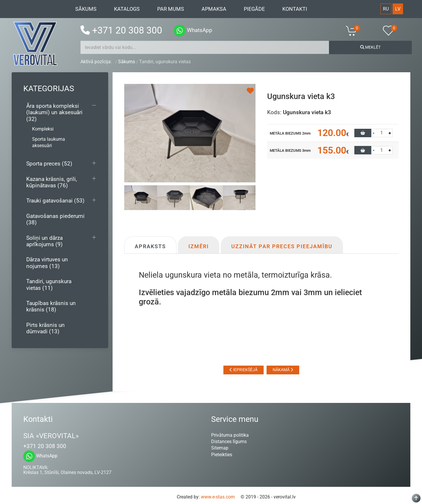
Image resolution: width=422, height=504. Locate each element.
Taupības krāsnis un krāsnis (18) (51, 306)
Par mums (171, 9)
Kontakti (295, 9)
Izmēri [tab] (199, 246)
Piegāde (254, 9)
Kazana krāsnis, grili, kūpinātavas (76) (52, 182)
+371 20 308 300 (121, 30)
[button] (355, 31)
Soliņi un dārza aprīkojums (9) (44, 241)
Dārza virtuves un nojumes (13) (47, 263)
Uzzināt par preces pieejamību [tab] (282, 246)
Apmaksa (214, 9)
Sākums (86, 9)
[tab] (141, 197)
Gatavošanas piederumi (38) (55, 219)
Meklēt (370, 47)
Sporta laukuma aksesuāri (49, 142)
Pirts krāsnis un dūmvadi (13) (45, 328)
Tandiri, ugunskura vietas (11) (49, 284)
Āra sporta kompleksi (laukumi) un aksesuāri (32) (54, 112)
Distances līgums (229, 442)
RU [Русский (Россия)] (386, 9)
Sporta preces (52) (49, 164)
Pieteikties (222, 455)
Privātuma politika (230, 435)
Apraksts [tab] (150, 246)
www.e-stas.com (218, 497)
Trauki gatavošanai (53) (55, 201)
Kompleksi (43, 129)
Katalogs (127, 9)
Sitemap (220, 448)
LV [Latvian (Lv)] (398, 9)
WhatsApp (193, 30)
